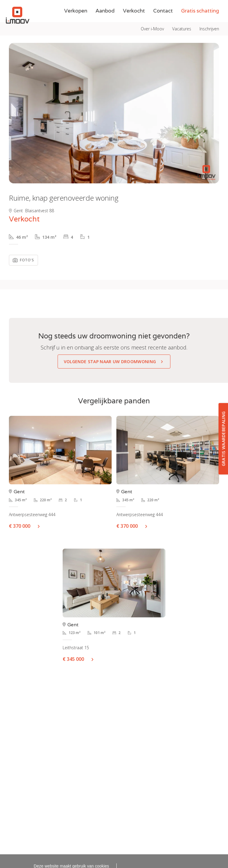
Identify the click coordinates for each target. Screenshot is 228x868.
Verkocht (134, 24)
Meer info (41, 526)
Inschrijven (209, 7)
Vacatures (182, 7)
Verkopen (76, 24)
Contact (163, 24)
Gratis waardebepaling (223, 439)
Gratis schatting (200, 24)
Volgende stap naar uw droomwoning (110, 362)
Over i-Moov (152, 7)
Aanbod (105, 24)
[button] (14, 113)
